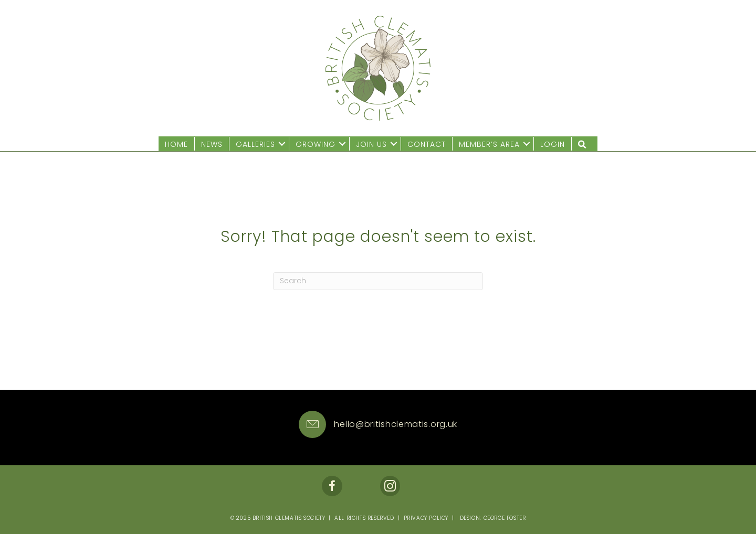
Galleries (255, 144)
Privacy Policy (426, 518)
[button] (282, 144)
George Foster (505, 518)
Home (176, 144)
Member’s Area (489, 144)
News (212, 144)
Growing (316, 144)
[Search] (378, 281)
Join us (371, 144)
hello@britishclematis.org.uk (396, 424)
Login (553, 144)
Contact (427, 144)
